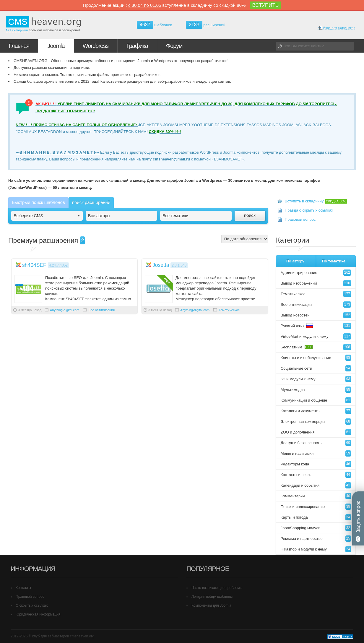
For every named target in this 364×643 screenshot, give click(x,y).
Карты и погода (316, 517)
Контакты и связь (316, 475)
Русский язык (316, 326)
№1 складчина (17, 30)
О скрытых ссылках (32, 605)
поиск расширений (91, 202)
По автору (295, 261)
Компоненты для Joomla (211, 605)
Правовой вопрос (300, 219)
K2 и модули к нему (316, 379)
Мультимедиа (316, 390)
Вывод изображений (316, 283)
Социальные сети (316, 368)
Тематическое (229, 310)
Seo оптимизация (101, 310)
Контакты (23, 588)
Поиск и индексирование (316, 507)
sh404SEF (34, 265)
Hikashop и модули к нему (316, 549)
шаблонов (155, 25)
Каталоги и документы (316, 411)
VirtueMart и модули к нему (316, 336)
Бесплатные (316, 347)
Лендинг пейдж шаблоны (212, 597)
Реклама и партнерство (316, 539)
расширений (206, 25)
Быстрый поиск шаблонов (38, 202)
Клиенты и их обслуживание (316, 358)
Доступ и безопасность (316, 443)
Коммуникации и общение (316, 400)
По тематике (334, 261)
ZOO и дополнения (316, 432)
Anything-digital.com (65, 310)
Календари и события (316, 485)
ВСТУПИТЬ (265, 5)
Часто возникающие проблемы (217, 588)
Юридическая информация (38, 614)
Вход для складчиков (336, 28)
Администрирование (316, 273)
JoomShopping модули (316, 528)
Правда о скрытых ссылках (309, 210)
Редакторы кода (316, 464)
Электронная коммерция (316, 422)
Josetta (161, 265)
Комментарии (316, 496)
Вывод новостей (316, 315)
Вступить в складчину (316, 201)
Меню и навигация (316, 453)
